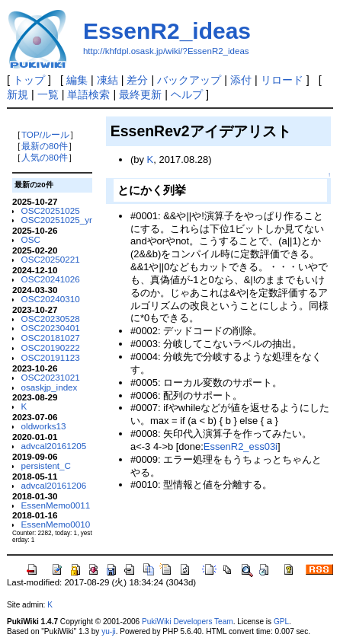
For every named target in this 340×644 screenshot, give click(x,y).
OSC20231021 (51, 377)
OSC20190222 (51, 348)
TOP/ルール (45, 134)
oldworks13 (44, 426)
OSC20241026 (51, 279)
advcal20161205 (54, 446)
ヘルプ (187, 94)
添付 (241, 80)
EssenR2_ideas (167, 31)
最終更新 (140, 94)
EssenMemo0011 (56, 505)
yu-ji (108, 631)
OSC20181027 (51, 338)
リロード (282, 80)
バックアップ (189, 80)
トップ (29, 80)
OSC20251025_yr (57, 220)
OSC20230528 (51, 319)
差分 (137, 80)
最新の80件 (45, 146)
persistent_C (46, 465)
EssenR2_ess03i (241, 446)
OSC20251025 (51, 210)
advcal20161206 (54, 485)
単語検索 (88, 94)
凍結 (107, 80)
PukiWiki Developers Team (188, 622)
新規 (18, 94)
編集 (77, 80)
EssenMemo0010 (56, 524)
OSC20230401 (51, 328)
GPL (281, 622)
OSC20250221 (51, 259)
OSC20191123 (51, 357)
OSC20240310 (51, 299)
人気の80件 (45, 157)
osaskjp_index (50, 387)
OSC (31, 239)
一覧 (48, 94)
